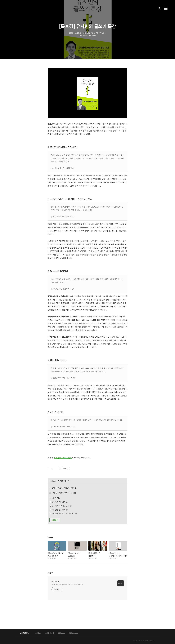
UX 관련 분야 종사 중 (59, 510)
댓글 (50, 573)
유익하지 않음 (70, 493)
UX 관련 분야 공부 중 (59, 502)
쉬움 (67, 488)
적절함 (69, 488)
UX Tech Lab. (73, 633)
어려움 (73, 488)
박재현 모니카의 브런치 (63, 458)
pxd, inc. (38, 633)
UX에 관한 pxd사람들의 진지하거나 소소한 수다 (67, 584)
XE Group (61, 633)
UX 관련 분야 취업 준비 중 (61, 506)
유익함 (66, 493)
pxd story (56, 581)
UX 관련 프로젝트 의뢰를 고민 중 (63, 514)
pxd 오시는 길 (49, 633)
